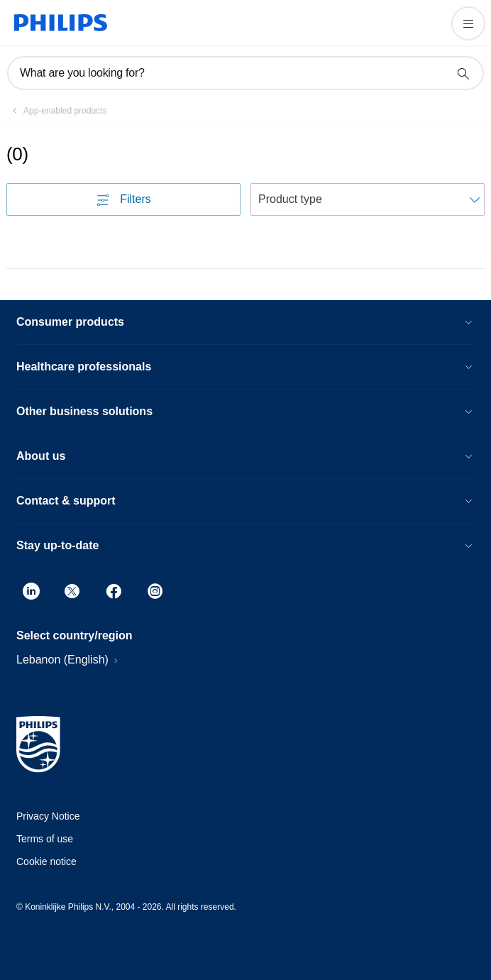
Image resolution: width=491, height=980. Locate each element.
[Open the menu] (468, 23)
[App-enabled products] (56, 111)
